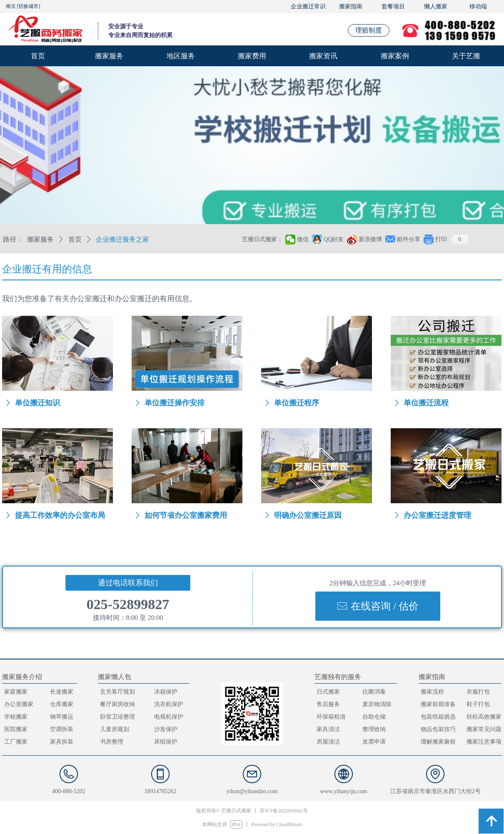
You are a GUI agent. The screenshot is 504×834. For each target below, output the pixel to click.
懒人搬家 (436, 6)
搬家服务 (40, 239)
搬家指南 (351, 6)
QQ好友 (334, 239)
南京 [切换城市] (23, 6)
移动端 (478, 6)
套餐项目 (393, 6)
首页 (75, 239)
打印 (441, 239)
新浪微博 (370, 239)
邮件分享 (409, 239)
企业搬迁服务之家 (122, 239)
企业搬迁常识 (308, 6)
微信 (303, 239)
